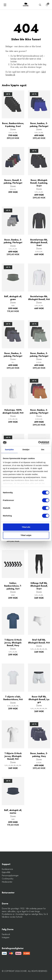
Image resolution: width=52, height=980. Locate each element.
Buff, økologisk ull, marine (13, 812)
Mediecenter (7, 882)
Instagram (6, 937)
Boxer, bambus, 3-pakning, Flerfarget (39, 125)
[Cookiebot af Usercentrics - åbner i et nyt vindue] (38, 443)
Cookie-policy (8, 879)
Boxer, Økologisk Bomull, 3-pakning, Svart (39, 183)
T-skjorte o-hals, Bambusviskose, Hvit (13, 698)
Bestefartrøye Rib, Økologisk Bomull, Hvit (39, 298)
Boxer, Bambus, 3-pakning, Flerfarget (13, 241)
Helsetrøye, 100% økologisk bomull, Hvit (13, 411)
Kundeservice (7, 869)
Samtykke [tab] (9, 449)
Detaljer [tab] (26, 449)
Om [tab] (43, 449)
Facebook (6, 934)
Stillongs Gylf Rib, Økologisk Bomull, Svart (39, 586)
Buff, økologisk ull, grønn (13, 298)
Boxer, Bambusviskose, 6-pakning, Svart (13, 125)
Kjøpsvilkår (6, 872)
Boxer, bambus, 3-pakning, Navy (39, 755)
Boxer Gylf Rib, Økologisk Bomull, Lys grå (39, 700)
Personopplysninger (10, 876)
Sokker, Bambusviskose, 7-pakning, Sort (13, 586)
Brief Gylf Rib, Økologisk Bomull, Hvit (39, 641)
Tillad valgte (26, 535)
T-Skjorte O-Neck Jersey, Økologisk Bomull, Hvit (13, 756)
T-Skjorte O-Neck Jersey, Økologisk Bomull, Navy (13, 643)
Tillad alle (26, 527)
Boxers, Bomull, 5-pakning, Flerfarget (13, 182)
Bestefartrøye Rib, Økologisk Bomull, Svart (39, 243)
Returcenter (8, 893)
